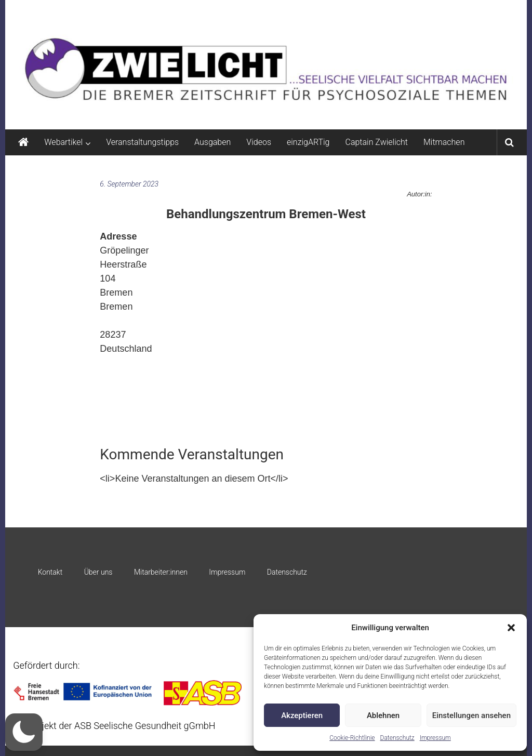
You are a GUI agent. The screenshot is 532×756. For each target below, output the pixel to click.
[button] (511, 628)
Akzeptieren (302, 715)
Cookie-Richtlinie (352, 738)
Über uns (98, 572)
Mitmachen (444, 142)
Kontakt (50, 572)
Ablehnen (383, 715)
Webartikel (63, 142)
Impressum (435, 738)
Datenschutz (397, 738)
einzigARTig (308, 142)
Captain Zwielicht (376, 142)
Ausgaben (212, 142)
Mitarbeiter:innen (161, 572)
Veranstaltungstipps (142, 142)
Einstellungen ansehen (471, 715)
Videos (259, 142)
